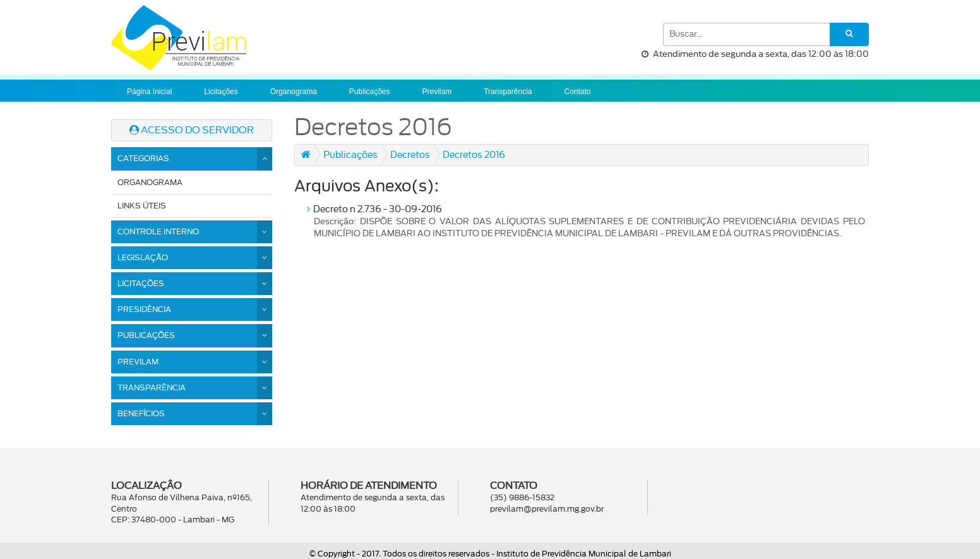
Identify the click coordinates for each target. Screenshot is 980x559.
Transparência (508, 92)
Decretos (410, 155)
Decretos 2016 (474, 155)
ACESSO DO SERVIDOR (192, 130)
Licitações (221, 92)
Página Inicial (149, 92)
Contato (577, 92)
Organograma (294, 92)
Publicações (370, 92)
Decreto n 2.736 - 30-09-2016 (586, 223)
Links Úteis (142, 206)
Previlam (437, 92)
